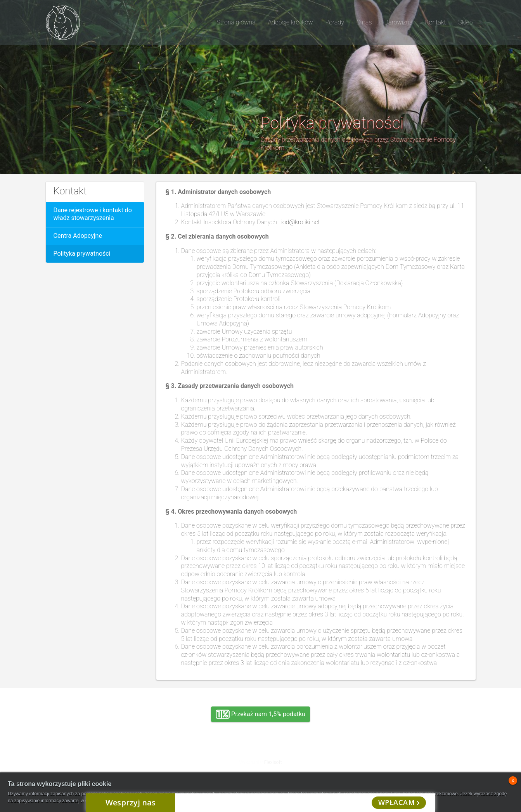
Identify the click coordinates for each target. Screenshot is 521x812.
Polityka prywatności (82, 254)
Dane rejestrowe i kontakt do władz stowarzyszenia (93, 214)
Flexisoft (273, 762)
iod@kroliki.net (301, 222)
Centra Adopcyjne (78, 236)
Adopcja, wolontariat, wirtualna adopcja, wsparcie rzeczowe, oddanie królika (113, 756)
